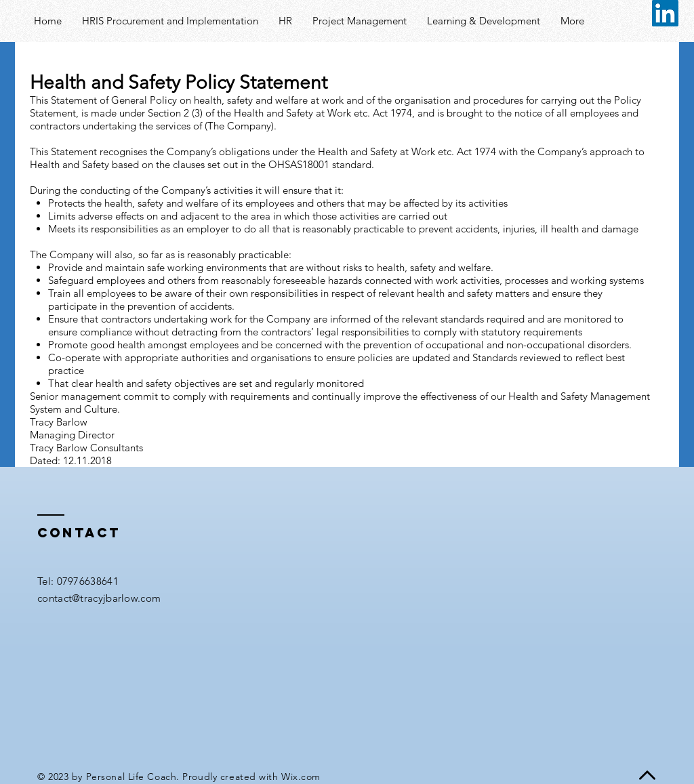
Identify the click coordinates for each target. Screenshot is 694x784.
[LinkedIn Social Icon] (665, 13)
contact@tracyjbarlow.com (99, 598)
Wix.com (301, 777)
